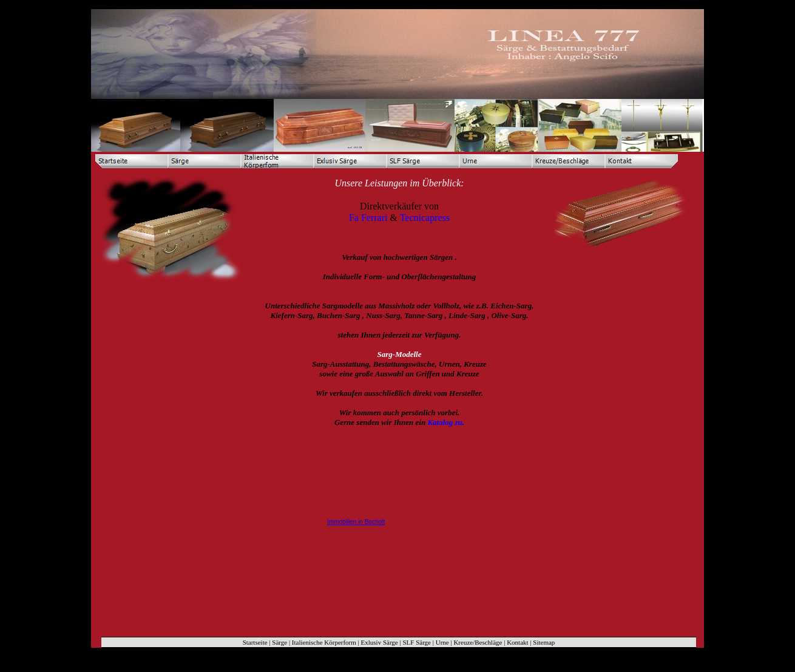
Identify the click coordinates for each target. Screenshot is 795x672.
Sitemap (544, 642)
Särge (279, 642)
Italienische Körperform (324, 642)
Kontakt (517, 642)
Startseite (255, 642)
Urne (442, 642)
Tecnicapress (425, 218)
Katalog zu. (446, 422)
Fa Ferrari (368, 218)
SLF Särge (417, 642)
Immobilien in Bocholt (356, 522)
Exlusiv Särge (380, 642)
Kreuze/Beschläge (478, 642)
